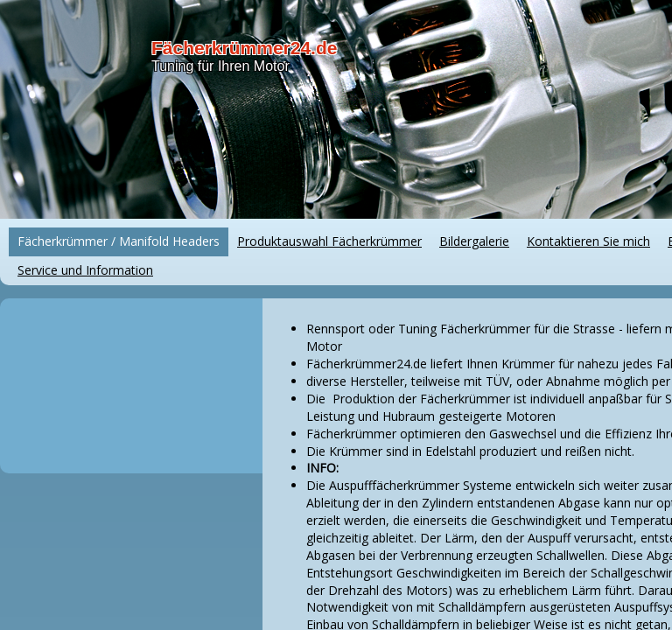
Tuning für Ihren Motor (220, 66)
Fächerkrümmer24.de (244, 48)
